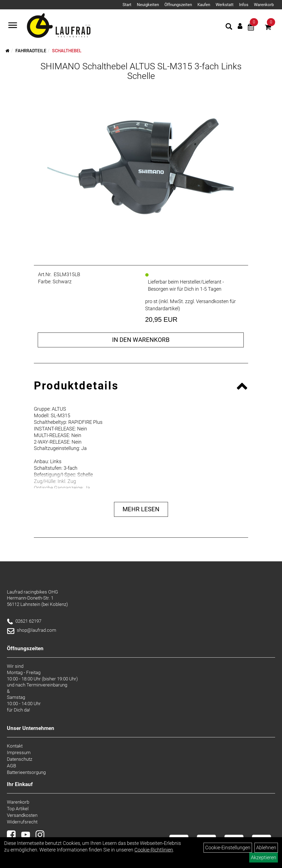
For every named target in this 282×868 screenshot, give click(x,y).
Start (127, 5)
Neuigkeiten (148, 5)
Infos (244, 5)
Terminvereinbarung (47, 685)
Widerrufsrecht (22, 822)
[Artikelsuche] (229, 27)
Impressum (19, 752)
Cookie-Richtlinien (154, 850)
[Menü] (13, 26)
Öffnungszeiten (178, 5)
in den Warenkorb (141, 340)
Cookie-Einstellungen (228, 848)
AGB (11, 766)
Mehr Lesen (141, 509)
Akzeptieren (264, 857)
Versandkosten (22, 815)
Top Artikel (18, 809)
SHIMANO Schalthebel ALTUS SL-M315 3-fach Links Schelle (141, 71)
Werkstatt (225, 5)
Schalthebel (67, 51)
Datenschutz (20, 759)
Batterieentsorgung (26, 772)
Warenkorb (264, 5)
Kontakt (15, 746)
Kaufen (204, 5)
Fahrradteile (31, 51)
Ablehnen (266, 848)
